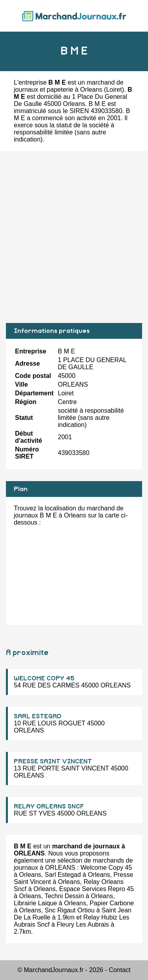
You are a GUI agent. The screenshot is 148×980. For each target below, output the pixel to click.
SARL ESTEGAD (38, 716)
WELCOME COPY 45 (44, 678)
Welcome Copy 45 (106, 868)
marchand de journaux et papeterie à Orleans (69, 86)
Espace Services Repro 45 (96, 889)
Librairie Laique (35, 903)
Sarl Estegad (63, 875)
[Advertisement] (74, 237)
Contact (120, 970)
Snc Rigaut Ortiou (69, 910)
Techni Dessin (64, 896)
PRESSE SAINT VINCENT (53, 761)
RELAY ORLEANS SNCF (49, 806)
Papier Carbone (112, 903)
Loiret (114, 90)
